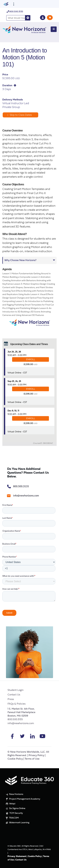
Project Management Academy (23, 799)
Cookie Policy (15, 759)
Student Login (15, 690)
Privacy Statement (17, 856)
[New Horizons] (24, 29)
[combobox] (16, 18)
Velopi (10, 804)
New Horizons (14, 794)
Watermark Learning (17, 823)
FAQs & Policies (17, 704)
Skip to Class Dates (20, 115)
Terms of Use (32, 759)
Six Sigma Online (15, 809)
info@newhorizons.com (21, 723)
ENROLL (31, 360)
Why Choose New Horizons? (20, 260)
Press (11, 699)
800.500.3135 (15, 12)
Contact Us (14, 695)
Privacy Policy (36, 755)
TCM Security (14, 813)
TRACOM (12, 818)
